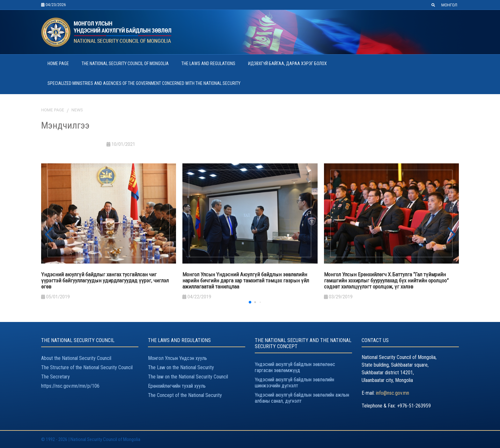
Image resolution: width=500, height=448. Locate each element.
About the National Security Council (76, 358)
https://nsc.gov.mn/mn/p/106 (70, 386)
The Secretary (55, 377)
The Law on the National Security (181, 367)
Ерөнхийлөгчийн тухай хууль (177, 386)
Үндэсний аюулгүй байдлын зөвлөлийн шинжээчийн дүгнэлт (294, 383)
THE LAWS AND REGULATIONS (208, 63)
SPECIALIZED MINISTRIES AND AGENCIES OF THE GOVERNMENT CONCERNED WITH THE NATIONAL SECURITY (144, 83)
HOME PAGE (58, 63)
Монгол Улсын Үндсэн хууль (177, 358)
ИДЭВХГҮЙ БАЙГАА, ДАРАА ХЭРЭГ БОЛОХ (287, 63)
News (77, 110)
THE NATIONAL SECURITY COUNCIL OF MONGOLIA (125, 63)
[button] (451, 235)
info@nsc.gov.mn (393, 393)
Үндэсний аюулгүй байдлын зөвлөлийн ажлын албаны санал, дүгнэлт (302, 398)
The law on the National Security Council (188, 377)
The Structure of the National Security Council (87, 367)
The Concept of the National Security (185, 395)
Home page (53, 110)
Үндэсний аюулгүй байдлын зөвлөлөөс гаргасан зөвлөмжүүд (295, 367)
